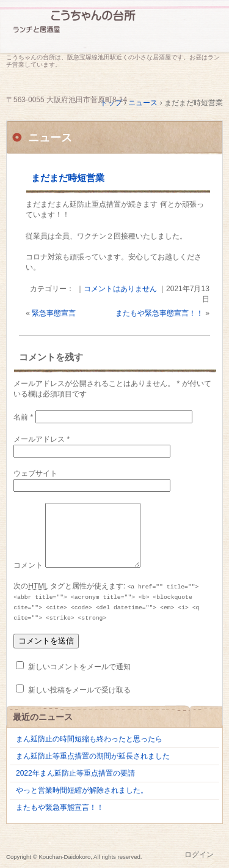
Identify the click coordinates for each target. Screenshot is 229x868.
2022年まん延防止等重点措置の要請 (75, 773)
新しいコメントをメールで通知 (79, 667)
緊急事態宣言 (54, 313)
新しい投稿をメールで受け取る (79, 690)
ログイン (199, 855)
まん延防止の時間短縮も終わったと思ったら (89, 739)
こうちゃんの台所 (114, 29)
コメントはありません (120, 289)
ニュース (50, 138)
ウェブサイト (35, 473)
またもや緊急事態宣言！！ (159, 313)
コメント (28, 565)
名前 (23, 417)
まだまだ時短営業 (68, 178)
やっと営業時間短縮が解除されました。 (82, 790)
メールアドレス (42, 439)
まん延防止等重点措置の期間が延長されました (93, 756)
